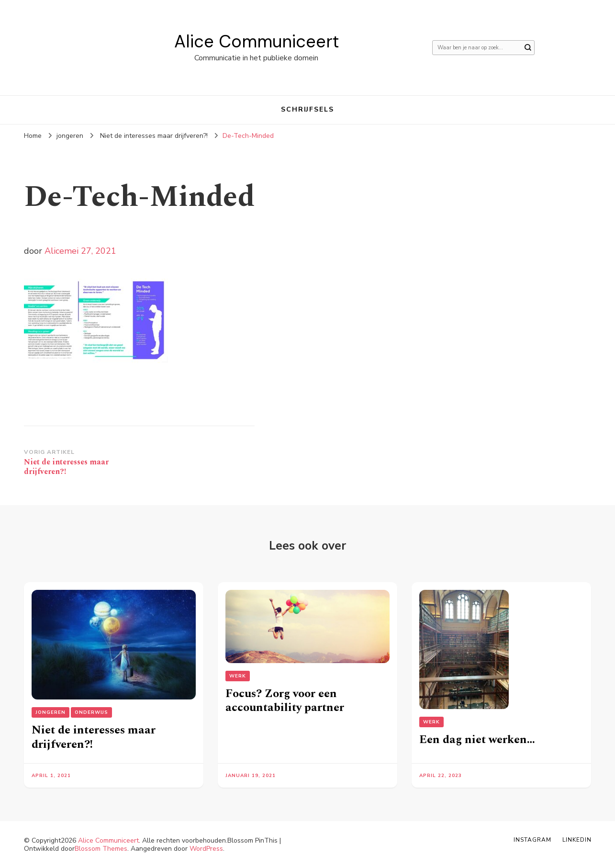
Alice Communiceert (257, 41)
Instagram (532, 840)
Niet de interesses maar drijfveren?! (94, 737)
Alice (54, 251)
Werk (238, 676)
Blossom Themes (101, 849)
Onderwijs (91, 712)
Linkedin (577, 840)
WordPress (206, 849)
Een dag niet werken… (477, 740)
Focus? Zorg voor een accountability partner (285, 701)
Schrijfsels (308, 109)
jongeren (70, 136)
